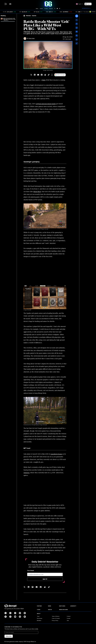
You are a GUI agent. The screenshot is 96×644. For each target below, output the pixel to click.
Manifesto (39, 620)
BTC (6, 12)
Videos (41, 9)
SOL (77, 12)
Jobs (68, 620)
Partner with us (86, 8)
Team (38, 616)
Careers (69, 618)
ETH (21, 12)
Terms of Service (56, 616)
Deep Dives (62, 606)
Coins (39, 610)
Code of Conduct (56, 618)
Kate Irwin (32, 38)
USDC (61, 12)
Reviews (51, 9)
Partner (39, 606)
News (37, 9)
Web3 (44, 80)
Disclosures (40, 618)
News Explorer (63, 610)
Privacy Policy (55, 620)
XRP (35, 12)
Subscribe (9, 636)
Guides (46, 9)
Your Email (30, 571)
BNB (47, 12)
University (73, 606)
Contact (69, 616)
